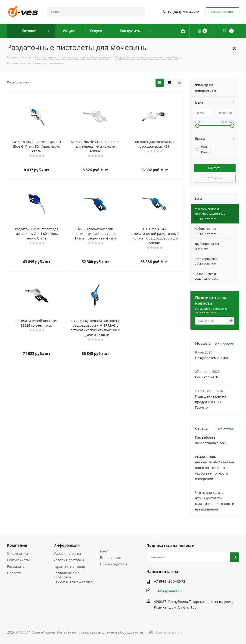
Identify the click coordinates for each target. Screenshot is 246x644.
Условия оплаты (67, 553)
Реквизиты (16, 566)
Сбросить (215, 178)
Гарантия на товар (69, 566)
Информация (67, 545)
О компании (17, 553)
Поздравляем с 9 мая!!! (213, 358)
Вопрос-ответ (111, 558)
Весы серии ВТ (207, 377)
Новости (14, 573)
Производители (114, 564)
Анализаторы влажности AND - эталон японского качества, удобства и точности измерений (215, 468)
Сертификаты (18, 560)
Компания (17, 545)
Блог (104, 551)
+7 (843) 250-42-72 (183, 12)
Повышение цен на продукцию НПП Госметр (211, 402)
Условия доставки (69, 560)
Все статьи (226, 429)
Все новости (224, 344)
